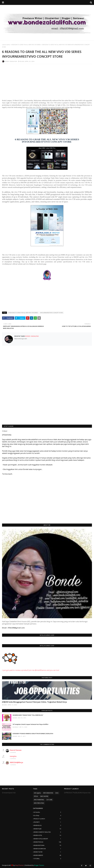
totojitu (13, 756)
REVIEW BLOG (47, 825)
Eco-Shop (47, 816)
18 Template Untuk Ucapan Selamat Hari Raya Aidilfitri (30, 724)
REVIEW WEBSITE (47, 855)
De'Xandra (47, 812)
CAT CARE (49, 800)
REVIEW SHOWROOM (47, 849)
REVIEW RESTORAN (47, 845)
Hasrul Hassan (16, 750)
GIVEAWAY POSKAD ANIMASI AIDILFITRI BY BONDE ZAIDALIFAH (33, 734)
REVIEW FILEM (47, 829)
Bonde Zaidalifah (11, 61)
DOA (57, 793)
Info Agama (37, 793)
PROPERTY (47, 822)
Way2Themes (19, 865)
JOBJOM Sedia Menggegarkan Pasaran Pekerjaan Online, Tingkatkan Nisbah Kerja (34, 702)
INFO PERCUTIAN (39, 803)
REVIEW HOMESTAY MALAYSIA (47, 832)
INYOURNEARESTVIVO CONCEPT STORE (52, 313)
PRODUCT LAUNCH (47, 819)
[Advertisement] (47, 80)
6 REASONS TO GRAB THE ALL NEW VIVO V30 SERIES (26, 45)
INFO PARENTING (39, 800)
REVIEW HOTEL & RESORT (47, 839)
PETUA (36, 796)
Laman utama (6, 45)
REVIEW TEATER (47, 852)
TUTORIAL (47, 859)
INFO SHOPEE (44, 796)
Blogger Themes (39, 865)
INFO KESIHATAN (48, 793)
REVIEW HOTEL (47, 835)
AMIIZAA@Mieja (16, 762)
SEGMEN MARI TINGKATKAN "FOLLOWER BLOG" (28, 715)
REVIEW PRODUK (47, 842)
